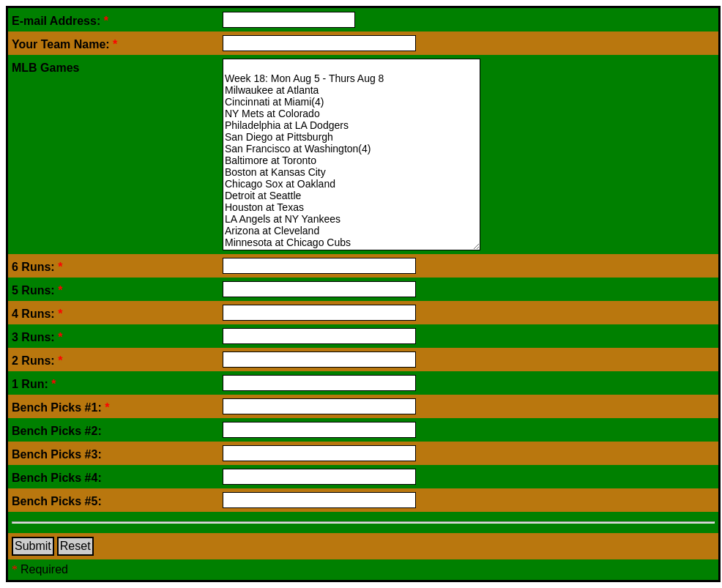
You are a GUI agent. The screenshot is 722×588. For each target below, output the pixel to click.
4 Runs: (37, 314)
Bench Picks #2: (57, 431)
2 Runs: (37, 361)
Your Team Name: (64, 44)
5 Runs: (37, 290)
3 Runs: (37, 337)
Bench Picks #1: (60, 407)
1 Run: (34, 384)
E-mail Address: (60, 21)
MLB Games (45, 68)
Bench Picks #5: (57, 501)
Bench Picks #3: (57, 454)
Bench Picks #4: (57, 478)
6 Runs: (37, 267)
